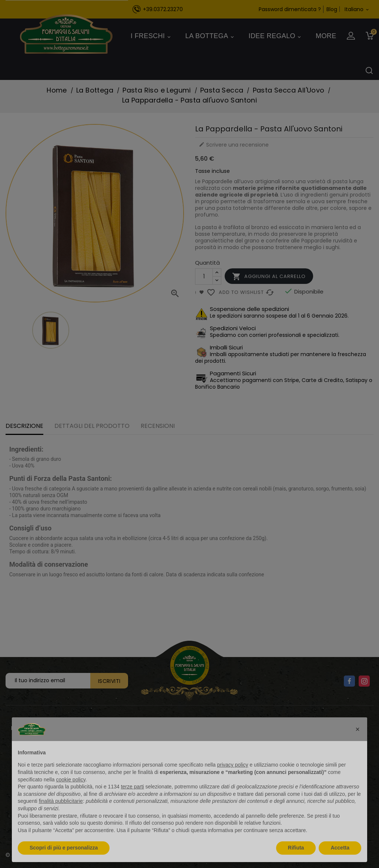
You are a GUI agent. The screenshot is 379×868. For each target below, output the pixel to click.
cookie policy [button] (71, 780)
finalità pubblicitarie (61, 801)
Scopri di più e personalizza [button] (64, 848)
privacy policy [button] (233, 765)
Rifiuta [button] (296, 848)
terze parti (133, 787)
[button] (358, 729)
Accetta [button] (340, 848)
